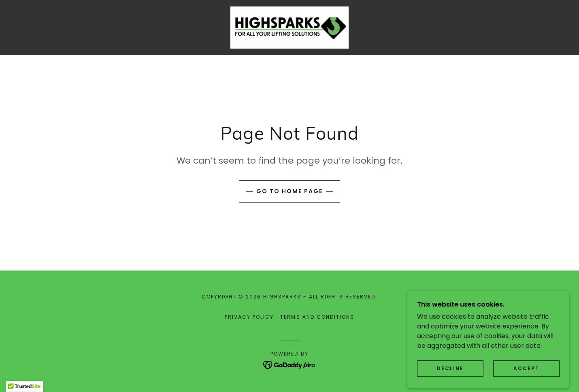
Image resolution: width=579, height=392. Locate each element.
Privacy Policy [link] (249, 317)
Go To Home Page (289, 191)
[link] (290, 27)
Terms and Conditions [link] (317, 317)
